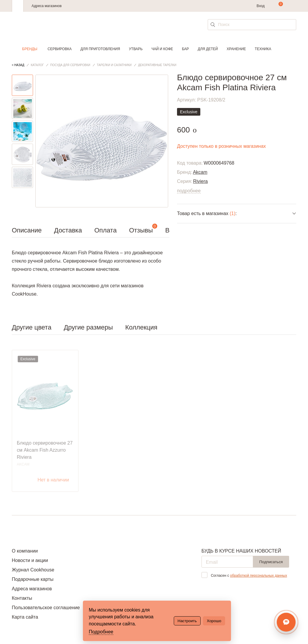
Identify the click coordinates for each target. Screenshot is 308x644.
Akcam (200, 172)
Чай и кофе (162, 49)
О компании (25, 551)
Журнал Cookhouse (33, 570)
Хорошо (214, 621)
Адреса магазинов (47, 6)
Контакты (22, 598)
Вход (261, 6)
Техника (263, 49)
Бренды (30, 49)
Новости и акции (30, 560)
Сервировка (59, 49)
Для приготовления (100, 49)
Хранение (236, 49)
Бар (186, 49)
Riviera (200, 181)
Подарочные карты (33, 579)
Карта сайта (25, 617)
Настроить (187, 621)
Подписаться (271, 562)
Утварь (136, 49)
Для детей (208, 49)
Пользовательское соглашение (46, 608)
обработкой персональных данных (259, 576)
